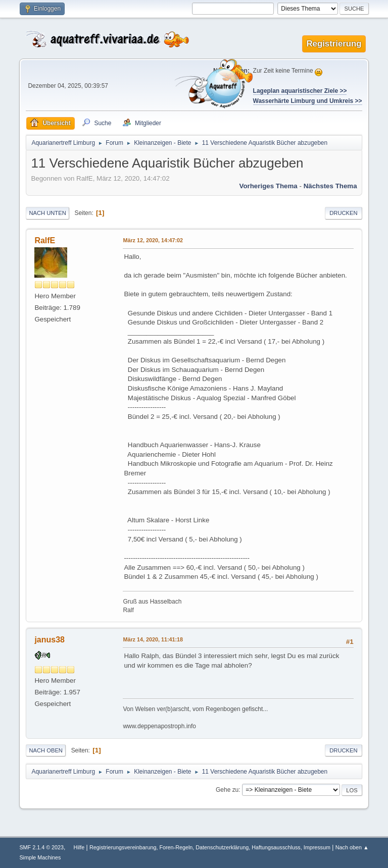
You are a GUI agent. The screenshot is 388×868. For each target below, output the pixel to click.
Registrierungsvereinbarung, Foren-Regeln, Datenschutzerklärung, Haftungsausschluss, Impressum (210, 847)
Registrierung (334, 44)
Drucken (343, 213)
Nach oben (46, 750)
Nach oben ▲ (352, 847)
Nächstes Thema (330, 186)
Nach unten (47, 213)
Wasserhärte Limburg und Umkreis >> (308, 101)
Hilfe (79, 847)
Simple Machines (40, 857)
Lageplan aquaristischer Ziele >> (300, 91)
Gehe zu (227, 790)
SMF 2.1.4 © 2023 (41, 847)
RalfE (45, 240)
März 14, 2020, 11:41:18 (153, 639)
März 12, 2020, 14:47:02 (153, 240)
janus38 (50, 640)
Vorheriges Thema (268, 186)
